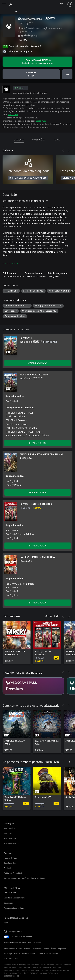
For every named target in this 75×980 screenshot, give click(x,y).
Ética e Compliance (58, 949)
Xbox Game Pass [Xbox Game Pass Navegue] (10, 838)
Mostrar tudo (52, 616)
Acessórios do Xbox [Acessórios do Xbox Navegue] (11, 843)
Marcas (17, 953)
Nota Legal (8, 953)
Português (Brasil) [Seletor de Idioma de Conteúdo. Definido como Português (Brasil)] (15, 931)
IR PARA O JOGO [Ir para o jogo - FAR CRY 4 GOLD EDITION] (37, 443)
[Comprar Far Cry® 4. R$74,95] (31, 74)
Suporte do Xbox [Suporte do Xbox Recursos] (10, 863)
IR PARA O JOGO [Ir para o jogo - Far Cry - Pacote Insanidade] (37, 546)
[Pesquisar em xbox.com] (11, 4)
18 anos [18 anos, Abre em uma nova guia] (20, 88)
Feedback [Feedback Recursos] (7, 868)
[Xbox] (8, 11)
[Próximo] (69, 150)
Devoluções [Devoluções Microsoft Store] (8, 903)
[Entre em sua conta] (70, 4)
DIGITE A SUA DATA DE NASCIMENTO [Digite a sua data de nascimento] (28, 178)
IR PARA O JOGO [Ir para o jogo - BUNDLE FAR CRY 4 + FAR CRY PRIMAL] (37, 492)
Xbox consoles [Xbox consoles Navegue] (9, 828)
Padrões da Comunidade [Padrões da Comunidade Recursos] (13, 873)
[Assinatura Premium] (33, 686)
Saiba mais (13, 114)
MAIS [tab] (57, 140)
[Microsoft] (37, 2)
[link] (17, 643)
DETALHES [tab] (19, 140)
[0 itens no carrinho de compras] (62, 4)
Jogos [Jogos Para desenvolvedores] (6, 922)
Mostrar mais (11, 263)
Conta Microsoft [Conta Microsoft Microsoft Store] (10, 893)
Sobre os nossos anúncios (49, 953)
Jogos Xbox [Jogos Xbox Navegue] (8, 833)
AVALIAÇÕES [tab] (38, 140)
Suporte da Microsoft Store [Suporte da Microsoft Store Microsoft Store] (14, 898)
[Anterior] (63, 150)
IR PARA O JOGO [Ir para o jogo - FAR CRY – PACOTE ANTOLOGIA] (37, 603)
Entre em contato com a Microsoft (17, 949)
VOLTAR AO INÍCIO (38, 363)
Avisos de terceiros (29, 953)
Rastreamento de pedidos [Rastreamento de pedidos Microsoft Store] (14, 908)
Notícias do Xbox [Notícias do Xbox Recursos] (10, 858)
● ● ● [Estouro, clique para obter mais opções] (67, 74)
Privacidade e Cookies (41, 949)
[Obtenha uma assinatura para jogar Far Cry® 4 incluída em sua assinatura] (37, 62)
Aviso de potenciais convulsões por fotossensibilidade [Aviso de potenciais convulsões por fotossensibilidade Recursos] (24, 878)
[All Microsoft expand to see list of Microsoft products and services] (4, 4)
